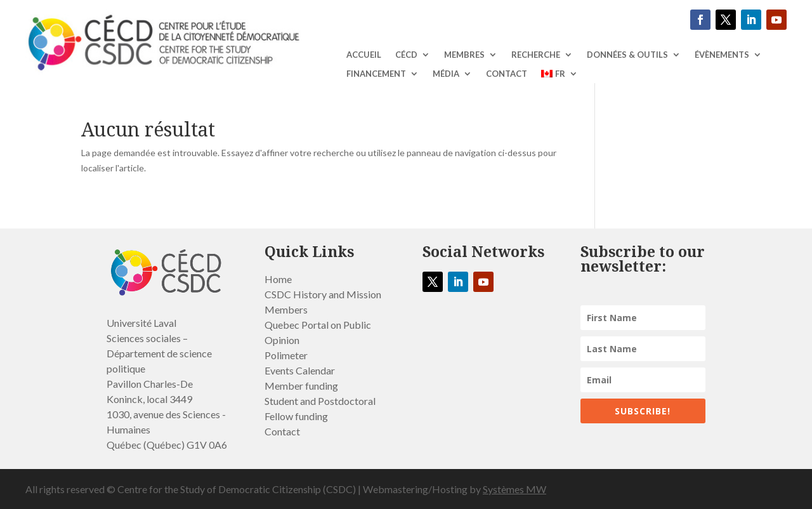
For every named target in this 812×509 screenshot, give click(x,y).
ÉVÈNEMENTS (722, 55)
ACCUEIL (364, 55)
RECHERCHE (536, 55)
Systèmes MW (514, 489)
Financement (376, 74)
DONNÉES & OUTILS (627, 55)
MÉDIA (446, 74)
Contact (507, 74)
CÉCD (406, 55)
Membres (464, 55)
